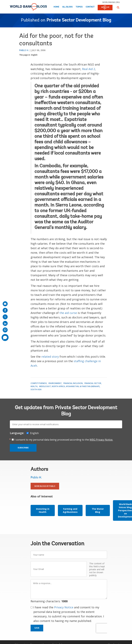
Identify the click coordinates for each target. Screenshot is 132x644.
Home (56, 7)
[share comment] (5, 337)
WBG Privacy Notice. (101, 440)
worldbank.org (111, 2)
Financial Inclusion (73, 383)
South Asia (36, 389)
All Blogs (67, 7)
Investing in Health (43, 510)
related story (50, 357)
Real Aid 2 (89, 69)
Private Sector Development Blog (79, 20)
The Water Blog (98, 510)
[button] (118, 7)
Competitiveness (39, 383)
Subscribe (23, 448)
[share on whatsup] (5, 330)
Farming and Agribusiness (70, 510)
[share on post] (5, 317)
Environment (55, 383)
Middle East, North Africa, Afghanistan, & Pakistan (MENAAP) (69, 386)
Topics (79, 7)
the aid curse (68, 313)
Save (37, 628)
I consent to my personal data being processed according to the (64, 440)
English (34, 55)
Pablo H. (24, 50)
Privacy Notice (64, 607)
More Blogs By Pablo (45, 486)
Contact (90, 7)
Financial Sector (93, 383)
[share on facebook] (5, 310)
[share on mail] (5, 304)
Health (34, 386)
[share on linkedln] (5, 323)
